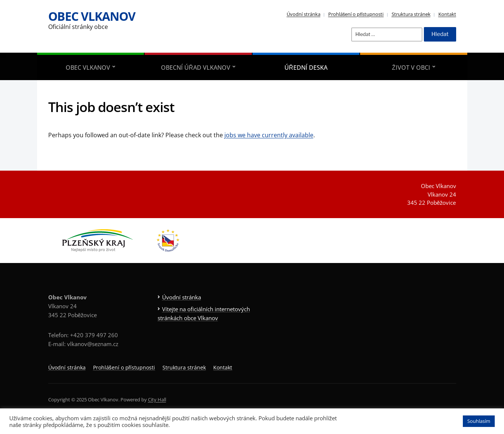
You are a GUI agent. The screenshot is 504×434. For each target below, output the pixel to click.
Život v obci (411, 68)
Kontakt (447, 14)
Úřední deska (306, 68)
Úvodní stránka (304, 14)
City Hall (157, 400)
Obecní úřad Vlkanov (196, 68)
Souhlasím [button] (479, 421)
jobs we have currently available (269, 135)
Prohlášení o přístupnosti (356, 14)
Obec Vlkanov (92, 16)
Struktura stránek (411, 14)
